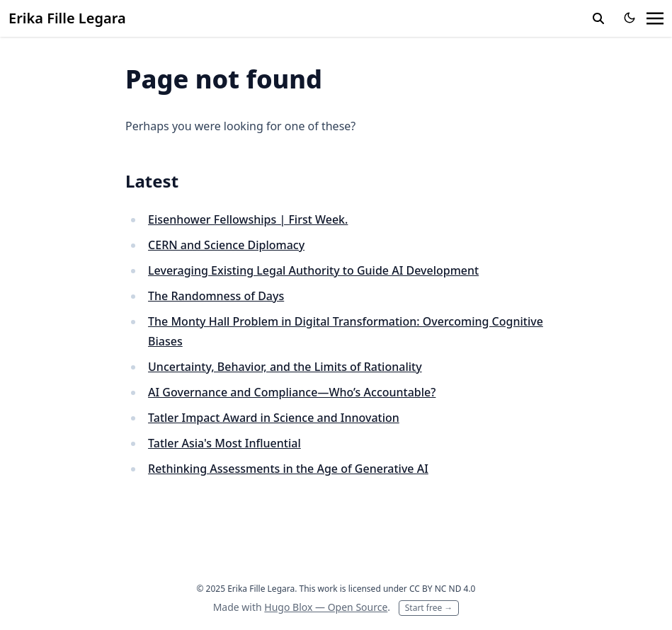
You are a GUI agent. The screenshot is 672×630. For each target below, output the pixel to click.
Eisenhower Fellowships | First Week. (248, 219)
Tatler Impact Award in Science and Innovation (274, 418)
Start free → (429, 608)
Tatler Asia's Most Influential (224, 443)
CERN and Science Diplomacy (226, 245)
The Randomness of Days (216, 296)
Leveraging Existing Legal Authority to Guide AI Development (313, 270)
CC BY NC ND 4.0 (443, 589)
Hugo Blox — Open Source (326, 607)
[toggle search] (598, 18)
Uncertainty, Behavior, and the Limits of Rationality (285, 367)
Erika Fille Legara (67, 18)
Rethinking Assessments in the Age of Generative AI (288, 469)
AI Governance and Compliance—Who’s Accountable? (292, 392)
